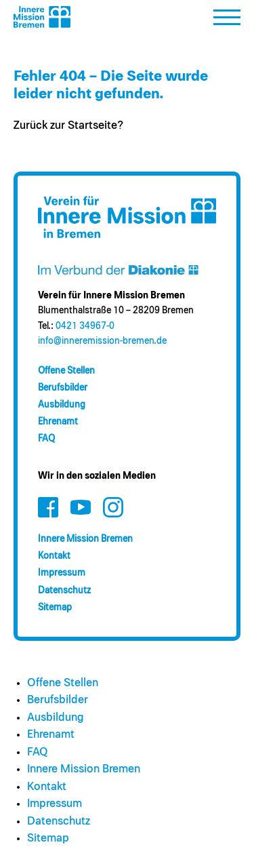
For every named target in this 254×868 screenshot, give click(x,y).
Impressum (62, 573)
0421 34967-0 (85, 326)
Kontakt (54, 556)
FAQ (46, 439)
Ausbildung (62, 405)
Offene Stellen (66, 371)
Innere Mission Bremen (85, 539)
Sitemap (55, 608)
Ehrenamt (58, 422)
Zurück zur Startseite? (68, 126)
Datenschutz (64, 591)
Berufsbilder (63, 388)
